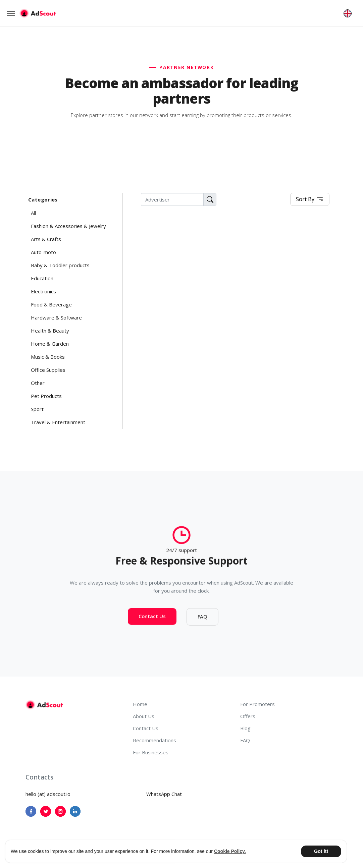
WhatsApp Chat (164, 794)
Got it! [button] (321, 851)
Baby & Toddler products (60, 265)
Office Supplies (48, 370)
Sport (37, 409)
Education (42, 278)
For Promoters (257, 704)
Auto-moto (43, 252)
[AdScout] (44, 705)
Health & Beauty (50, 331)
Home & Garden (50, 344)
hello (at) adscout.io (48, 794)
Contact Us (152, 619)
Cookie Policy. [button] (230, 851)
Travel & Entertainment (58, 422)
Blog (245, 728)
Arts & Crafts (46, 239)
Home (140, 704)
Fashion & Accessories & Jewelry (68, 226)
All (33, 213)
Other (38, 383)
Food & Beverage (51, 304)
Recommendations (154, 740)
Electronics (43, 291)
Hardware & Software (56, 317)
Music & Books (48, 357)
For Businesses (151, 752)
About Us (144, 716)
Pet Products (46, 396)
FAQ (202, 619)
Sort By (310, 200)
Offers (248, 716)
